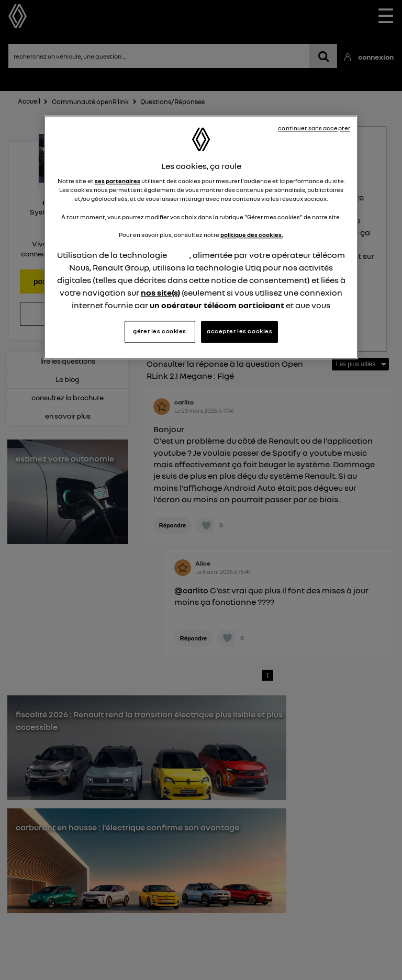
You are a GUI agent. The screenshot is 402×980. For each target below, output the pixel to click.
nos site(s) (160, 292)
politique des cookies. (252, 235)
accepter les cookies (239, 332)
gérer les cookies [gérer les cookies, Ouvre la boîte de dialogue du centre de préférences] (160, 332)
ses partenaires (118, 182)
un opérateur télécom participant (217, 305)
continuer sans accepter (314, 128)
